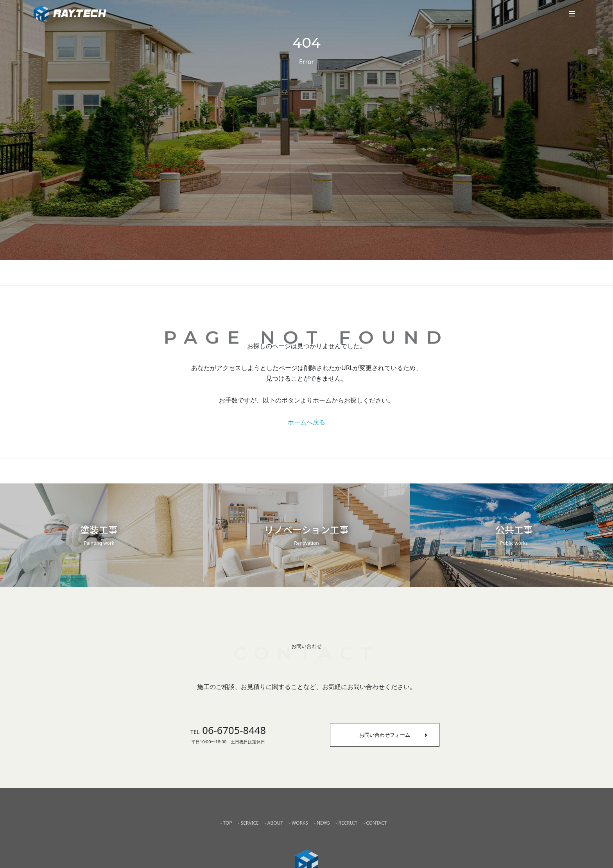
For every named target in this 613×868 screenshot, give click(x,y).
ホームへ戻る (306, 422)
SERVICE (250, 823)
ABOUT (275, 823)
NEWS (323, 823)
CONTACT (376, 823)
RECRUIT (348, 823)
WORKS (300, 823)
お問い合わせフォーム (385, 735)
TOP (227, 823)
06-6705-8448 (228, 730)
